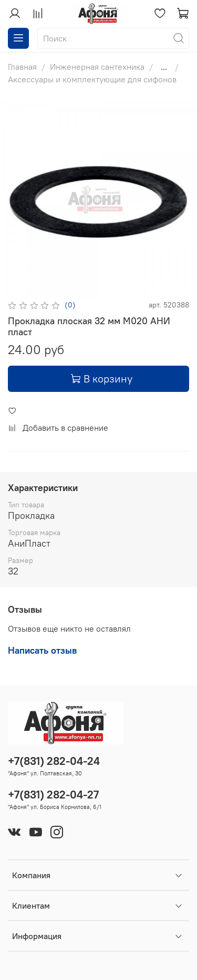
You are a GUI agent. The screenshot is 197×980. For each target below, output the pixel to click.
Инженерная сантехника (97, 67)
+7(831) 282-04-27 (53, 795)
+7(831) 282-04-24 (54, 761)
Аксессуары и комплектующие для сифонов (92, 79)
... (164, 67)
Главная (22, 67)
